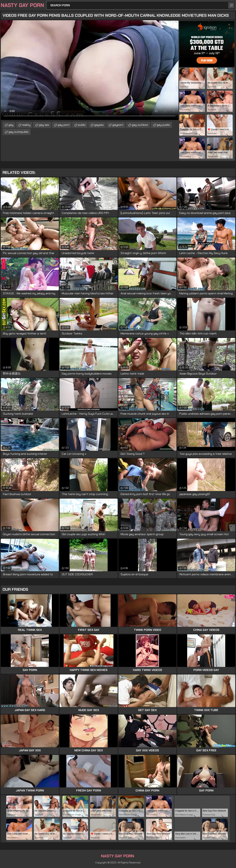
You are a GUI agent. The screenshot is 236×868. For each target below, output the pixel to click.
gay (11, 125)
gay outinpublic (19, 132)
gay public (163, 125)
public (82, 125)
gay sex (44, 125)
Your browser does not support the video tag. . (90, 70)
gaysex (99, 125)
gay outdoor (140, 125)
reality (26, 125)
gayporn (118, 125)
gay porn (64, 125)
